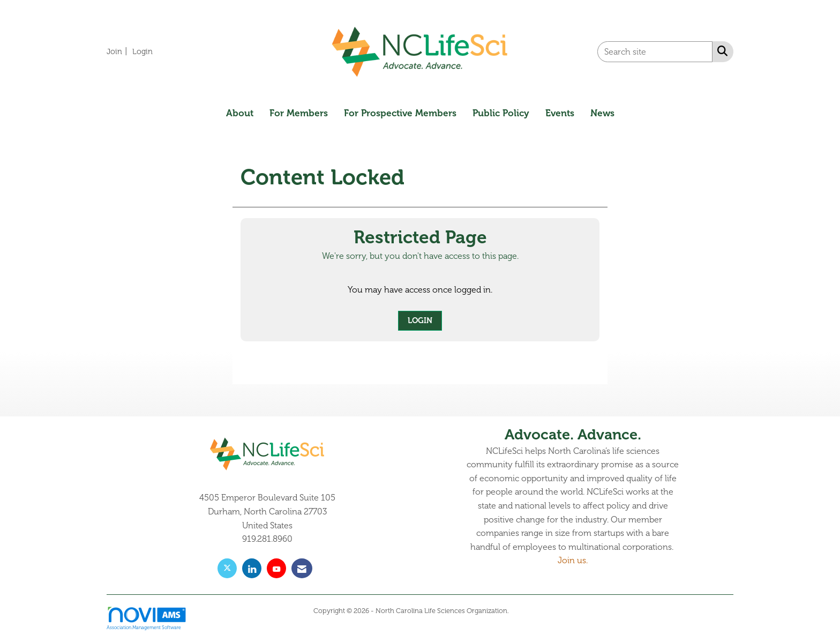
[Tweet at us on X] (227, 568)
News (602, 113)
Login (420, 320)
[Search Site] (720, 51)
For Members (299, 113)
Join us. (573, 561)
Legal (519, 611)
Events (560, 113)
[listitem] (118, 51)
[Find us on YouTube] (276, 568)
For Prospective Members (400, 113)
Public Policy (501, 113)
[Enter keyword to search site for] (655, 52)
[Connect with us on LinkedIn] (252, 568)
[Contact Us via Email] (302, 568)
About (240, 113)
